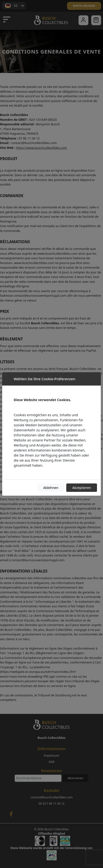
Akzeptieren (82, 488)
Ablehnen (51, 488)
